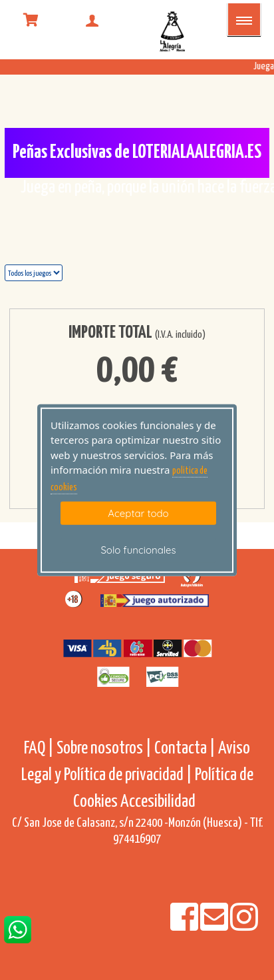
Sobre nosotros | (104, 748)
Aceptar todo (138, 513)
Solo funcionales (138, 550)
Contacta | (185, 748)
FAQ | (40, 748)
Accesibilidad (158, 802)
